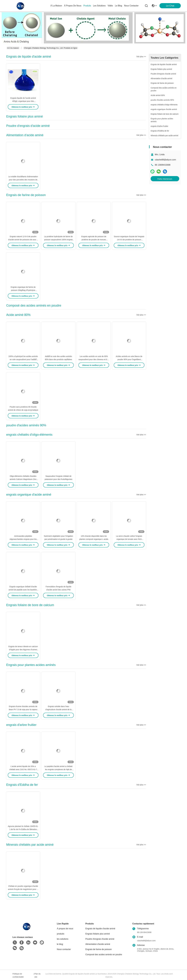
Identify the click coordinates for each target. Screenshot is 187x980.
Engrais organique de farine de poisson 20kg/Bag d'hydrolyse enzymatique (23, 290)
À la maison (56, 6)
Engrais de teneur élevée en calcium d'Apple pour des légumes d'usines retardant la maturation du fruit (23, 650)
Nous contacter (64, 949)
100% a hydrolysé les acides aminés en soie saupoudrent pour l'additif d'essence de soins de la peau (23, 359)
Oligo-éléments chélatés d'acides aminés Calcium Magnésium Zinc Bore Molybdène (23, 479)
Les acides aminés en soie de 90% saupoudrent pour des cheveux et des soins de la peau (94, 359)
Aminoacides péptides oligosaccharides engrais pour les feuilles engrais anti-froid (23, 539)
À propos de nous (73, 6)
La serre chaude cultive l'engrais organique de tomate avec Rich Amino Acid (129, 539)
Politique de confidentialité (18, 975)
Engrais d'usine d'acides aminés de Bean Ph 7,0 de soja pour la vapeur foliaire (23, 710)
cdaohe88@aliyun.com (165, 160)
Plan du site (37, 975)
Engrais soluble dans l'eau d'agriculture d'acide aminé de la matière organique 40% (58, 710)
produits (87, 6)
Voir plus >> (141, 57)
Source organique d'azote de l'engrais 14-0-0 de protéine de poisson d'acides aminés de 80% (129, 240)
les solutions (99, 6)
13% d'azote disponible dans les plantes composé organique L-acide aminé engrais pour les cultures (94, 539)
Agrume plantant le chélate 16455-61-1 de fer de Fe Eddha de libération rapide (23, 829)
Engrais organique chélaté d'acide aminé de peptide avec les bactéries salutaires (23, 590)
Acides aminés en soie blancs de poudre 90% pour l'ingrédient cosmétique (129, 359)
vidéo (110, 6)
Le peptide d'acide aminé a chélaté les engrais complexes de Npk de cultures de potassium (58, 769)
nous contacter (131, 6)
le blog (119, 6)
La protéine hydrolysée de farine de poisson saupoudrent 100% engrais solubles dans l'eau (58, 240)
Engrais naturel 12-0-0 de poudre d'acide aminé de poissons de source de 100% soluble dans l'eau (23, 240)
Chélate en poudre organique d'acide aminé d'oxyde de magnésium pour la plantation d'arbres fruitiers (23, 889)
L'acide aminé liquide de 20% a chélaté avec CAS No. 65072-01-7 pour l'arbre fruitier (23, 769)
